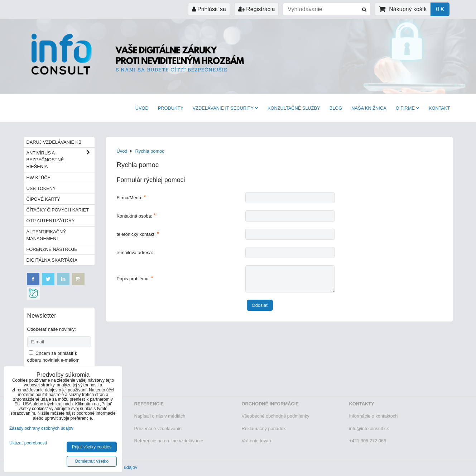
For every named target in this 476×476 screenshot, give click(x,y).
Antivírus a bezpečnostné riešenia (61, 160)
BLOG (336, 108)
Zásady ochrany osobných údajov (41, 428)
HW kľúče (39, 178)
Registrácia (256, 9)
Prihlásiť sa (209, 9)
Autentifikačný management (46, 235)
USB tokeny (41, 188)
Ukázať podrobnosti (28, 443)
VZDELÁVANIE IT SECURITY (225, 108)
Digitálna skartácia (52, 260)
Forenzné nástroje (52, 249)
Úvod (142, 108)
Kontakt (439, 108)
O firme (408, 108)
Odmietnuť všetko (92, 461)
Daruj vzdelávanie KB (54, 142)
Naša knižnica (369, 108)
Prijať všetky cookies (92, 447)
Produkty (171, 108)
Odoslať (260, 305)
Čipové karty (43, 199)
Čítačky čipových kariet (58, 210)
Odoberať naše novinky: (52, 329)
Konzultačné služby (294, 108)
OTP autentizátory (51, 221)
